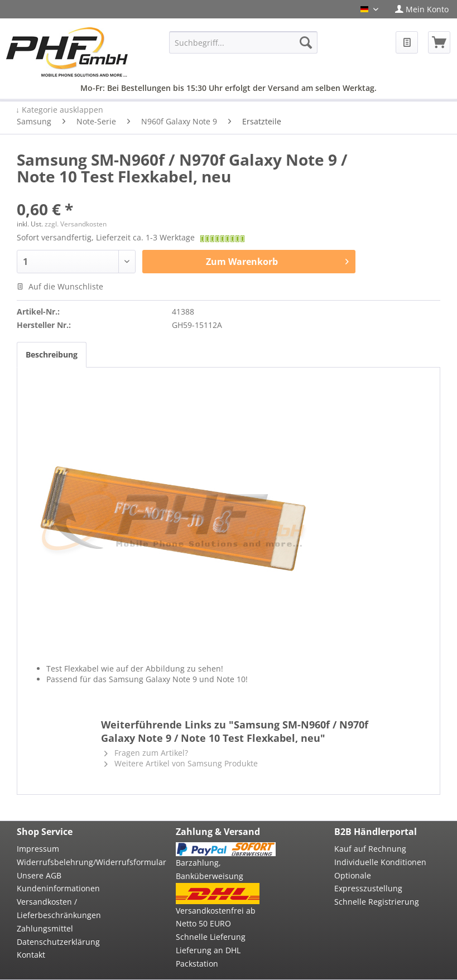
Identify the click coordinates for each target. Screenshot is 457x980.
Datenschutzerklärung (58, 942)
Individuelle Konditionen (380, 862)
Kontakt (31, 955)
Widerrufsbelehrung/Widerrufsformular (67, 862)
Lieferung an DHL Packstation (208, 957)
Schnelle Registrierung (377, 902)
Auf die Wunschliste (60, 286)
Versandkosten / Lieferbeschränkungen (59, 908)
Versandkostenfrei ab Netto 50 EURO (216, 917)
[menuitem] (422, 9)
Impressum (38, 849)
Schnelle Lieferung (211, 937)
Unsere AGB (39, 875)
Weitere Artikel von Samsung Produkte (181, 763)
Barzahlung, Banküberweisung (210, 869)
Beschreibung (52, 354)
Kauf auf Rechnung (370, 849)
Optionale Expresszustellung (368, 882)
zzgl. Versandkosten (76, 224)
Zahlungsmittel (45, 928)
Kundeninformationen (58, 888)
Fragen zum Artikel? (146, 753)
